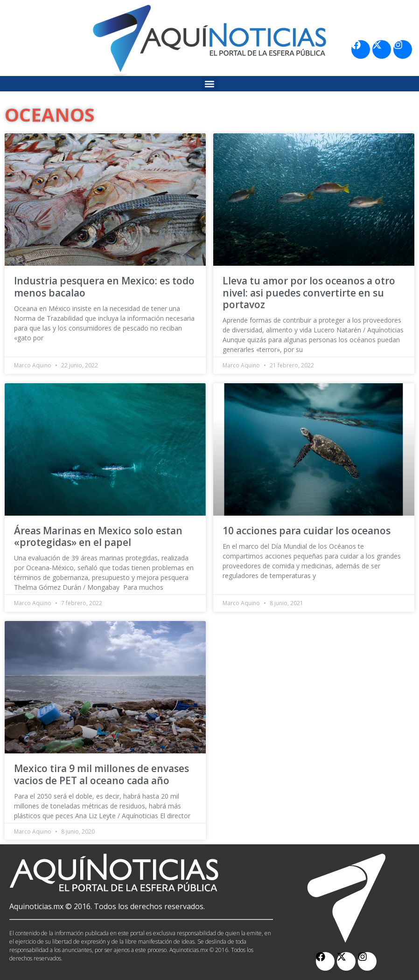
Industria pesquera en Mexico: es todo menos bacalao (104, 286)
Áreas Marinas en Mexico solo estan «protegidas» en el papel (98, 536)
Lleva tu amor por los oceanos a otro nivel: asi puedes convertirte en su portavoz (309, 292)
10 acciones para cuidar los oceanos (307, 531)
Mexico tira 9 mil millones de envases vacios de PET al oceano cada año (101, 774)
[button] (210, 84)
